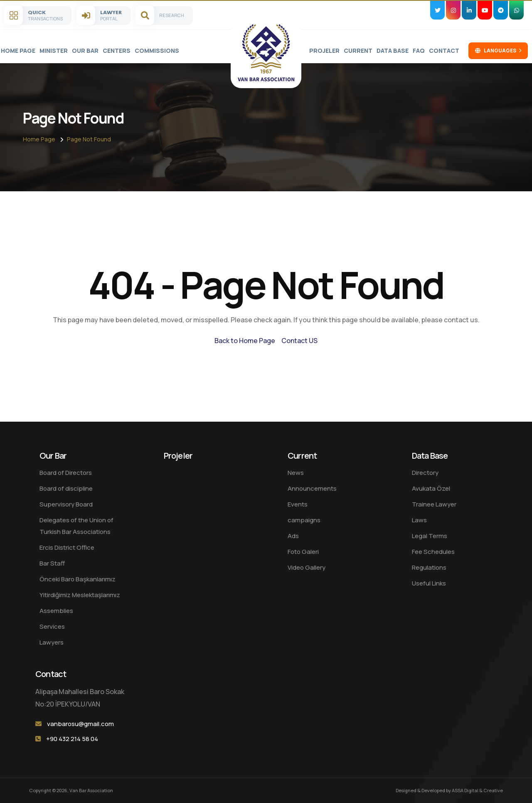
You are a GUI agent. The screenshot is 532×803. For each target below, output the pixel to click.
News (296, 473)
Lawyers (52, 642)
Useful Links (429, 583)
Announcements (312, 488)
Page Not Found (89, 139)
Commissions (157, 51)
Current (358, 51)
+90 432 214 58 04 (72, 739)
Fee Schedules (433, 552)
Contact (444, 51)
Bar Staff (52, 563)
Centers (117, 51)
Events (298, 504)
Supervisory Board (66, 504)
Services (52, 626)
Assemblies (56, 611)
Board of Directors (66, 473)
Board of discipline (66, 488)
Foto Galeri (303, 552)
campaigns (304, 520)
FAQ (419, 51)
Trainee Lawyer (434, 504)
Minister (54, 51)
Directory (425, 473)
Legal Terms (430, 536)
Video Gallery (307, 567)
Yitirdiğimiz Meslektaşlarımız (80, 595)
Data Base (393, 51)
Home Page (18, 51)
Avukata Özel (431, 488)
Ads (293, 536)
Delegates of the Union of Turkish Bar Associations (76, 526)
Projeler (324, 51)
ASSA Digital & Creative (477, 790)
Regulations (429, 567)
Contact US (299, 341)
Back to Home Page (245, 341)
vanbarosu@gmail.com (80, 724)
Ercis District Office (67, 547)
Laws (419, 520)
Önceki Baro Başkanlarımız (78, 579)
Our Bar (85, 51)
